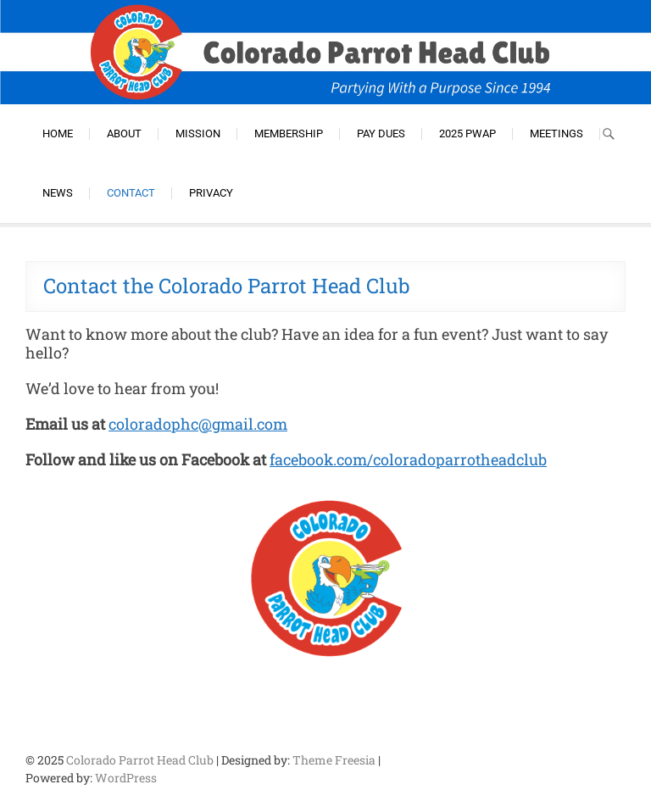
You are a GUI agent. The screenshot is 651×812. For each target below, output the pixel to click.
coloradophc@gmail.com (198, 424)
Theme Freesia (334, 760)
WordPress (126, 778)
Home (58, 133)
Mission (198, 133)
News (58, 193)
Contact (131, 193)
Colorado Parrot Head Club (140, 760)
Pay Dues (381, 133)
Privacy (211, 193)
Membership (289, 133)
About (124, 133)
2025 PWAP (467, 133)
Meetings (556, 133)
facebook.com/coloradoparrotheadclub (408, 459)
